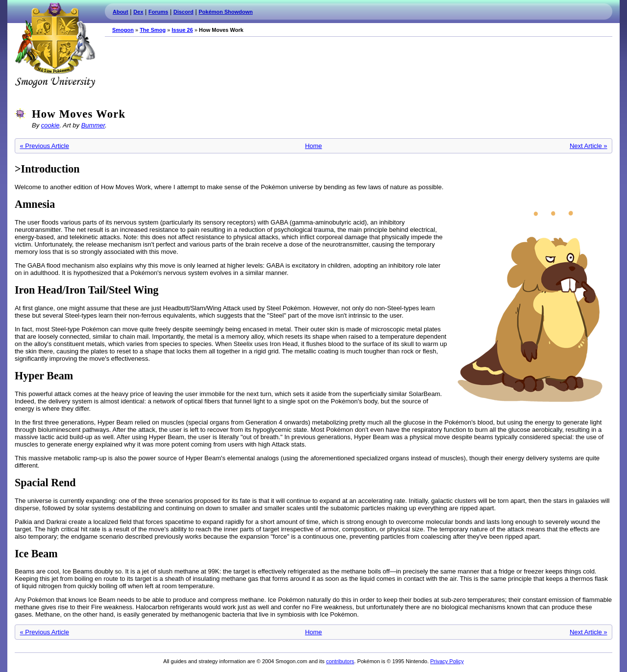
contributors (340, 661)
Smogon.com (55, 45)
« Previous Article (45, 146)
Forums (158, 12)
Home (314, 146)
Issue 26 (182, 30)
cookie (50, 125)
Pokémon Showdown (226, 12)
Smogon (123, 30)
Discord (183, 12)
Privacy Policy (447, 661)
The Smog (153, 30)
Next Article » (589, 146)
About (121, 12)
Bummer (93, 125)
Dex (138, 12)
